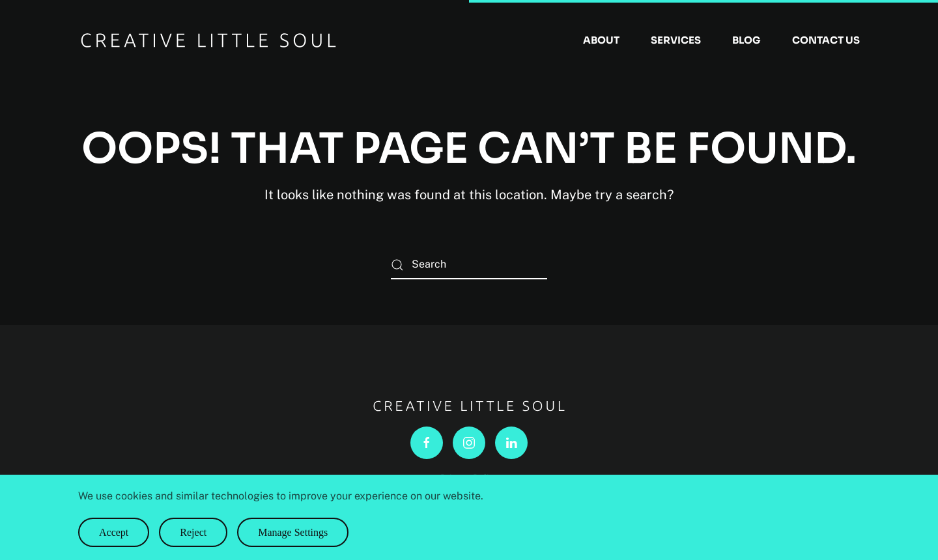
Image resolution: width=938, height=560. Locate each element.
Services (676, 40)
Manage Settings (293, 532)
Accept (114, 532)
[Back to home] (208, 40)
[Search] (469, 265)
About (601, 40)
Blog (746, 40)
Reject (193, 532)
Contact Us (826, 40)
